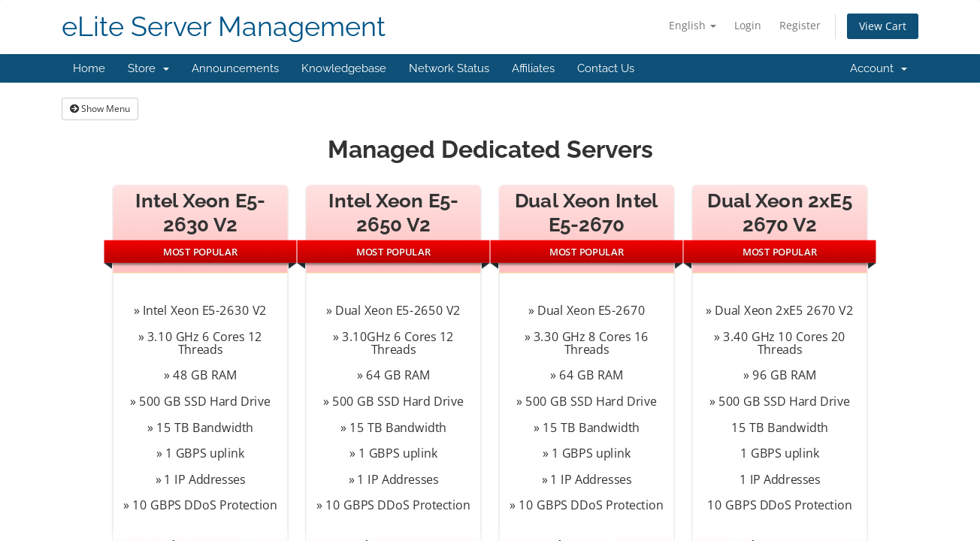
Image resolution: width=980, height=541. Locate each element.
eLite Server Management (224, 27)
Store (148, 68)
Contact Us (606, 68)
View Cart (883, 26)
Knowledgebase (344, 68)
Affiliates (533, 68)
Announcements (235, 68)
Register (800, 25)
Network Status (449, 68)
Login (748, 25)
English (693, 25)
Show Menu (100, 109)
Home (89, 68)
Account (879, 68)
